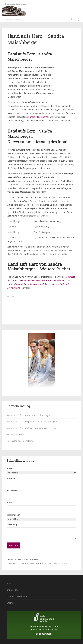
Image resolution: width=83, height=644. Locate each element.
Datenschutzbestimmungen (26, 563)
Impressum (12, 590)
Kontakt (11, 583)
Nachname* (12, 490)
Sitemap (11, 603)
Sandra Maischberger (39, 117)
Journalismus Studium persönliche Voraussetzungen (32, 422)
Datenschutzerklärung (17, 596)
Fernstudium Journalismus (16, 4)
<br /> (65, 84)
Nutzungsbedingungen (51, 563)
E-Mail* (10, 503)
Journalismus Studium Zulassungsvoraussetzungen (31, 428)
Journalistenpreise (15, 434)
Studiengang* (13, 515)
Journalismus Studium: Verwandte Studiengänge (30, 415)
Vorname (11, 478)
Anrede (10, 468)
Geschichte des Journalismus (21, 441)
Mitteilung (12, 525)
